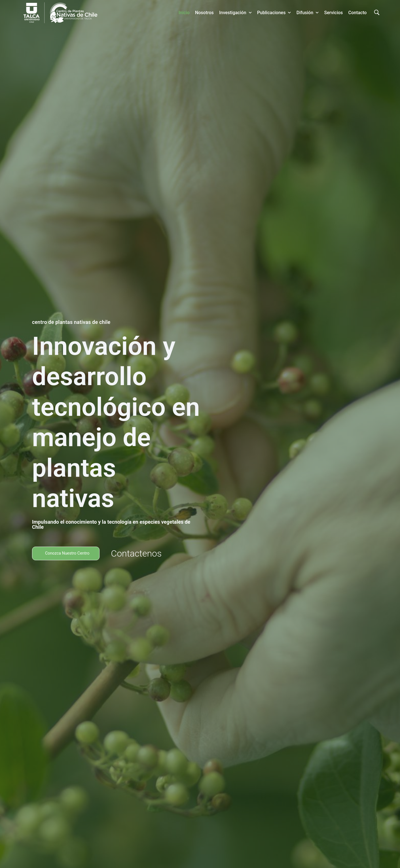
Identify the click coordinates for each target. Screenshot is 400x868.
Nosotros (204, 13)
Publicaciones (274, 13)
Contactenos (141, 553)
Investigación (235, 13)
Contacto (357, 13)
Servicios (333, 13)
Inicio (184, 13)
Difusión (308, 13)
